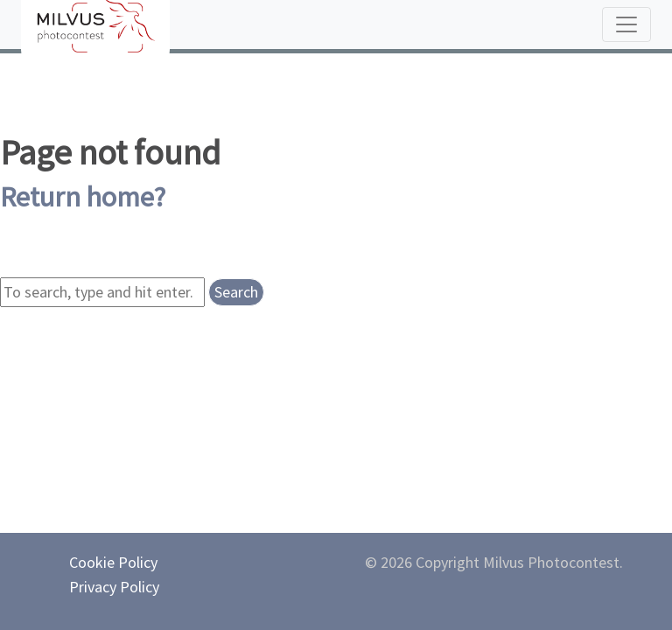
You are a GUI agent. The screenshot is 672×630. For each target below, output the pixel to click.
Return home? (83, 197)
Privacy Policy (114, 587)
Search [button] (236, 292)
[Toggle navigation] (626, 24)
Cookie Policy (113, 562)
